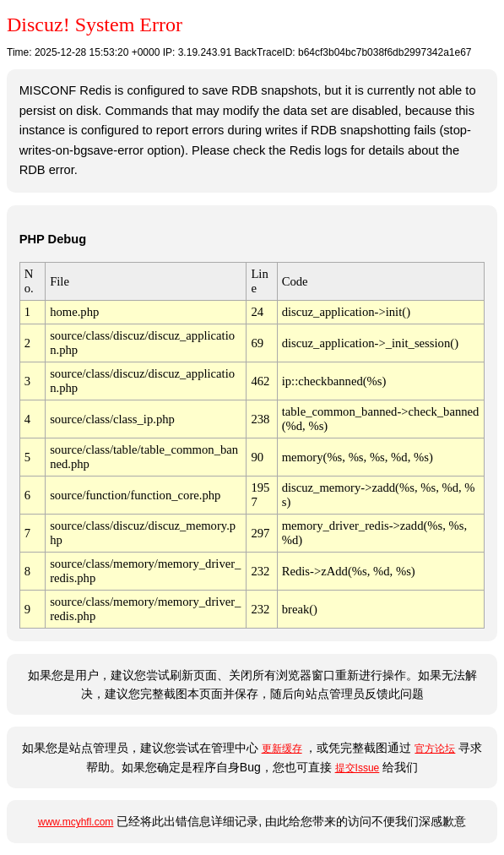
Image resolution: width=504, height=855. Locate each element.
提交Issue (358, 768)
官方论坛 (435, 749)
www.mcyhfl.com (76, 822)
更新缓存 (282, 749)
